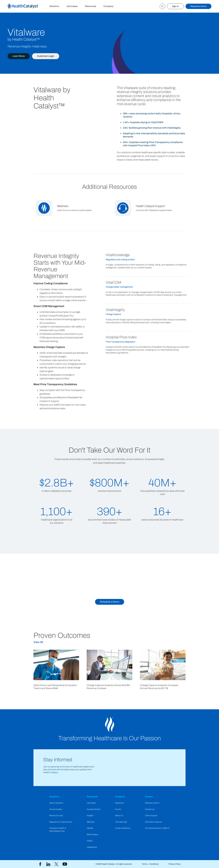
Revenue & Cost (56, 816)
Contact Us (150, 809)
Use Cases (72, 6)
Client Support (151, 816)
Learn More (19, 56)
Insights (90, 816)
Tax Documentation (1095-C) (157, 828)
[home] (27, 6)
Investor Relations (123, 828)
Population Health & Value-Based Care (58, 830)
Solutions (54, 6)
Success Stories (94, 809)
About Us (119, 816)
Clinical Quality (56, 809)
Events (118, 809)
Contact (149, 797)
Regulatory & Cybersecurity (61, 822)
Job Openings (121, 822)
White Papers (92, 835)
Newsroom (120, 803)
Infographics (92, 847)
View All (38, 642)
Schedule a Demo (110, 602)
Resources (90, 6)
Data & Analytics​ (56, 803)
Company (109, 6)
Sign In (175, 6)
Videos (90, 841)
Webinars (91, 822)
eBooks (90, 828)
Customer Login (46, 56)
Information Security (153, 822)
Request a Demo (198, 6)
